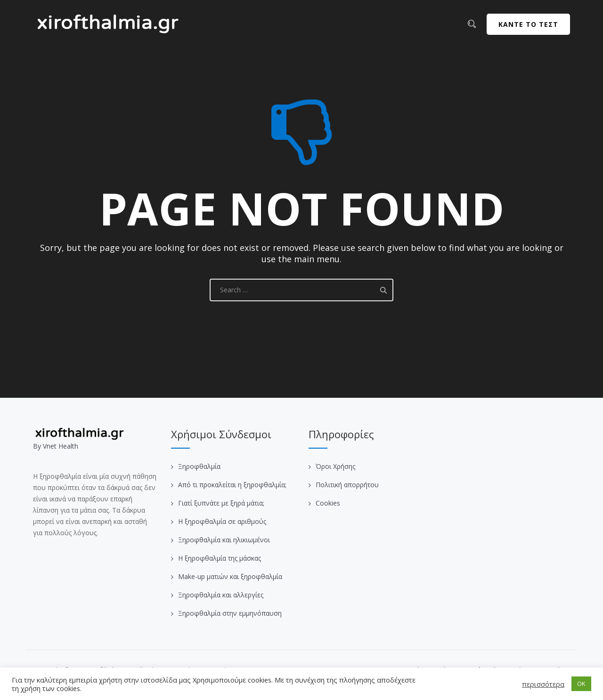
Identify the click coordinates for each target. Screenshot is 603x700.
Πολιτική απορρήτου (347, 485)
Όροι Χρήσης (335, 466)
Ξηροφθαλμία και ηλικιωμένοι (224, 540)
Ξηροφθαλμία (199, 466)
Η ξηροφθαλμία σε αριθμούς (222, 521)
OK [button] (581, 684)
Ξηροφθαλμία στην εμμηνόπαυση (230, 613)
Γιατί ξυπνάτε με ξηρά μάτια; (221, 503)
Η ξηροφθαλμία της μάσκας (220, 558)
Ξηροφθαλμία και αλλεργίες (221, 595)
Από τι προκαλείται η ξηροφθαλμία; (232, 485)
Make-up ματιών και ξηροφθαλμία (230, 576)
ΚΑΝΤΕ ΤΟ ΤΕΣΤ (528, 24)
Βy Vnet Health (56, 446)
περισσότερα (543, 684)
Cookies (328, 503)
